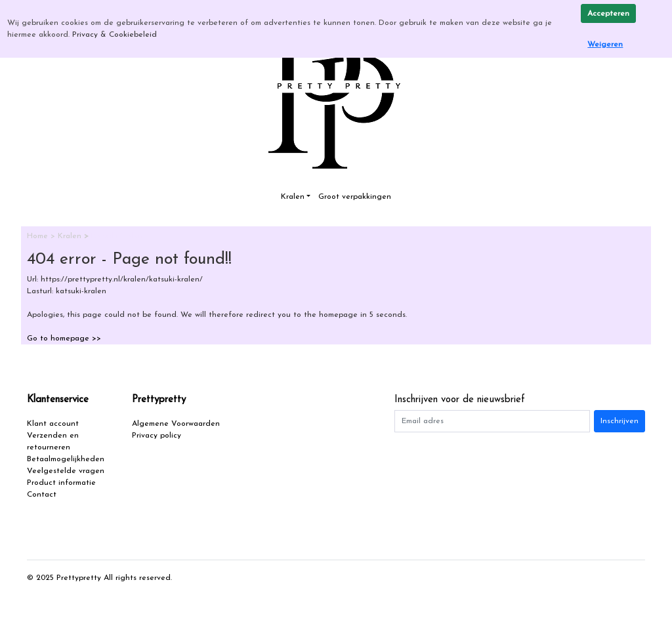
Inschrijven (619, 421)
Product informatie (61, 483)
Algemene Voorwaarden (176, 424)
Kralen (293, 197)
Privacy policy (157, 436)
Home (39, 236)
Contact (42, 495)
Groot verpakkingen (355, 197)
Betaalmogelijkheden (66, 459)
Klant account (53, 424)
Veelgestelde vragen (66, 471)
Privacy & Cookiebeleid (115, 35)
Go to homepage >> (64, 339)
